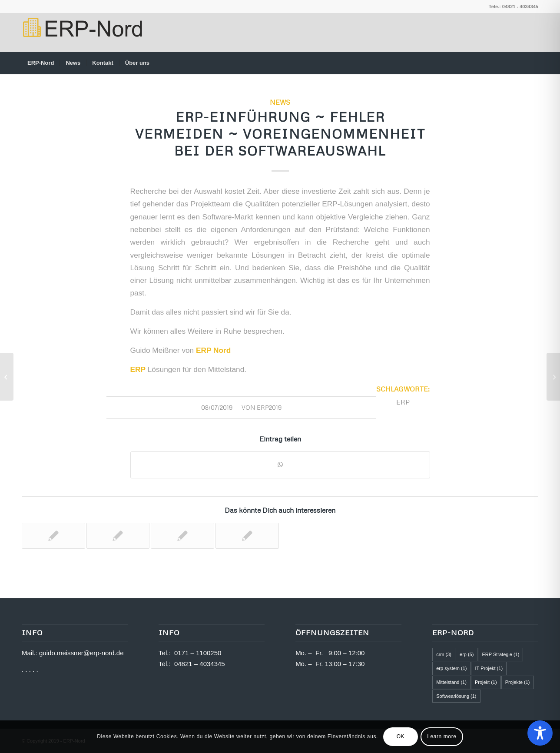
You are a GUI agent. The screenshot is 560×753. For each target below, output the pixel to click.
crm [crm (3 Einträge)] (444, 654)
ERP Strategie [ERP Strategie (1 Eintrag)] (500, 654)
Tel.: (166, 653)
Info (169, 632)
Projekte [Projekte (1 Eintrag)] (518, 682)
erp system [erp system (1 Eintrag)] (451, 668)
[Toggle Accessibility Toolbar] (540, 733)
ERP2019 (269, 407)
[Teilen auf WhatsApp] (280, 465)
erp (403, 402)
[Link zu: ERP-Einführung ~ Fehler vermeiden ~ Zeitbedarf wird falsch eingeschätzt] (53, 536)
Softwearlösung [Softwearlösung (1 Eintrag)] (456, 696)
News (280, 102)
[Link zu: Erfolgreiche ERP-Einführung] (118, 536)
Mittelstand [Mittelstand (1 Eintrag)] (451, 682)
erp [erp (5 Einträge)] (467, 654)
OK (401, 736)
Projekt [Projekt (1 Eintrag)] (486, 682)
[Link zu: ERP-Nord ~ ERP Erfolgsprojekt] (247, 536)
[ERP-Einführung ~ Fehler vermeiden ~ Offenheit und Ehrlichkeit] (7, 377)
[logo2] (82, 33)
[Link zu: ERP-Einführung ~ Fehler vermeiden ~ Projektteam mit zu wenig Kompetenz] (182, 536)
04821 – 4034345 (200, 664)
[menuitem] (41, 63)
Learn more (442, 736)
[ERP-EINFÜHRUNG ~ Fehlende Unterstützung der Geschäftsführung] (553, 377)
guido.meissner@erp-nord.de (81, 653)
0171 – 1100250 (198, 653)
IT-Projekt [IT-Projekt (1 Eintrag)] (489, 668)
